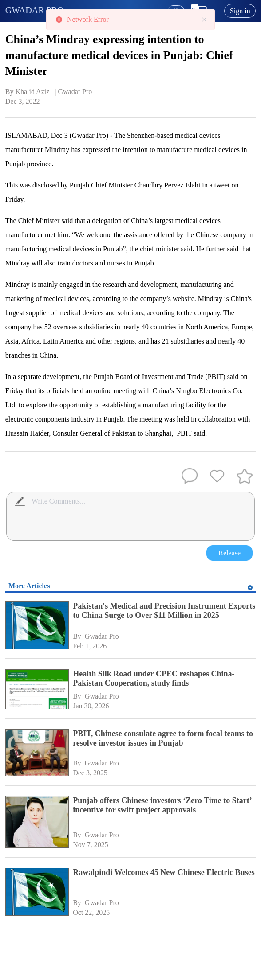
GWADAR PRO (35, 10)
